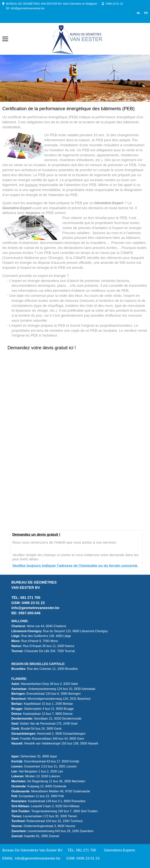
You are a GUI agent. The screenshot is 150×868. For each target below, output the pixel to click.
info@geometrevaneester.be (28, 8)
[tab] (52, 94)
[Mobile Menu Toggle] (5, 39)
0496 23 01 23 (114, 4)
